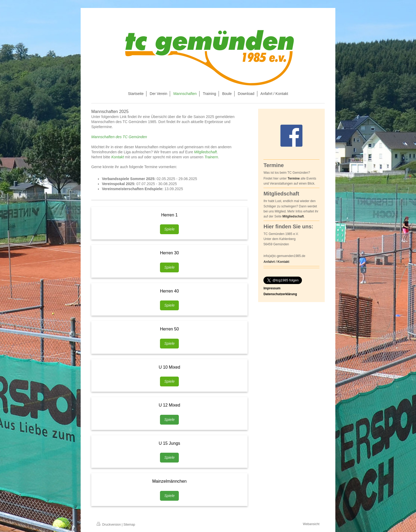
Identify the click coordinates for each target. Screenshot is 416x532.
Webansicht (311, 524)
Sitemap (129, 525)
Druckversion (109, 525)
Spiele (169, 229)
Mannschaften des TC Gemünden (119, 137)
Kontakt (117, 157)
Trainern (211, 157)
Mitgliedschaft (206, 152)
